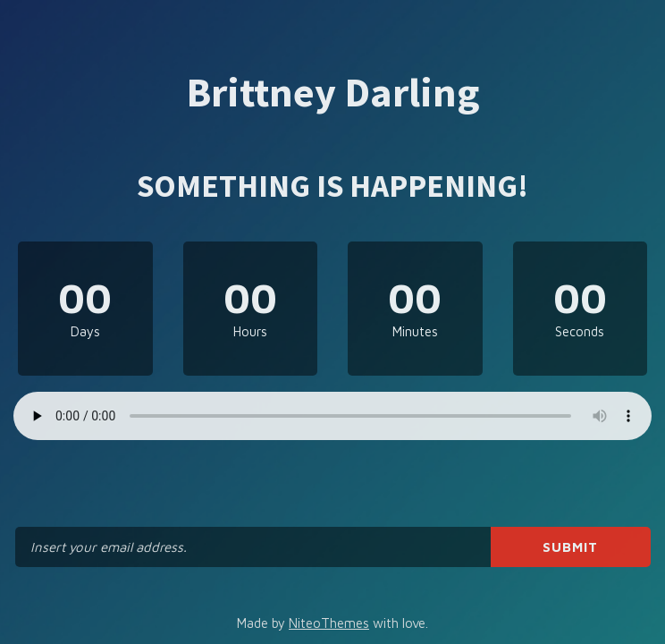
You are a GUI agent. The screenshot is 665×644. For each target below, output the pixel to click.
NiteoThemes (329, 623)
